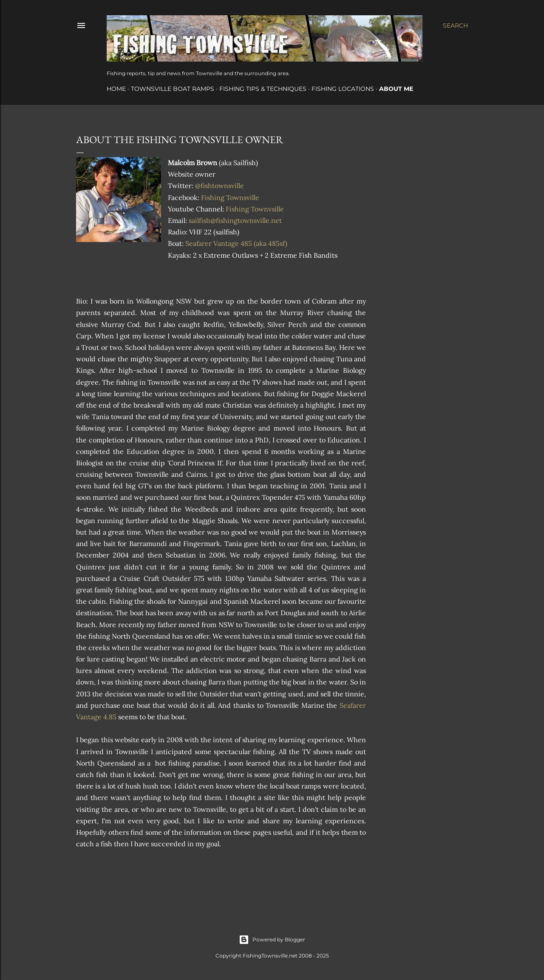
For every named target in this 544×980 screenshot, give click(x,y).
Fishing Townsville (230, 197)
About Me (396, 89)
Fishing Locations (343, 89)
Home (116, 89)
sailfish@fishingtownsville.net (235, 220)
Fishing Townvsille (255, 209)
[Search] (455, 25)
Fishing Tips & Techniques (263, 89)
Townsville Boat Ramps (173, 89)
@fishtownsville (220, 186)
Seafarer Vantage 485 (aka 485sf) (236, 243)
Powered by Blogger (272, 940)
